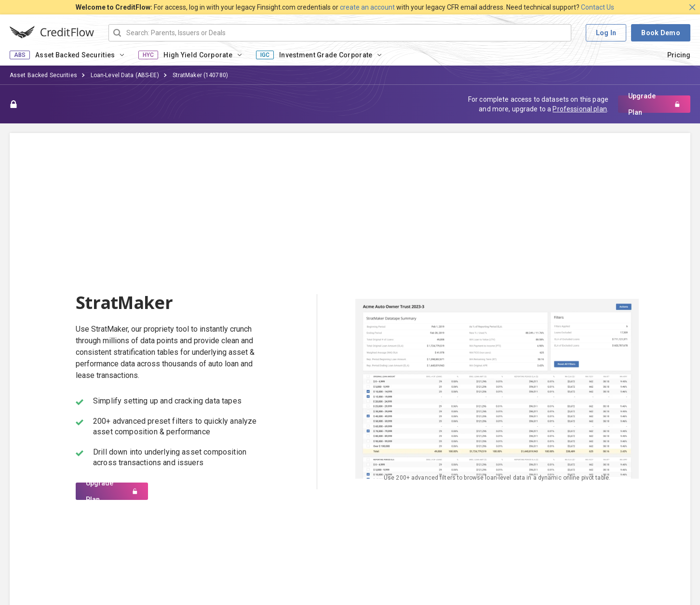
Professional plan (579, 109)
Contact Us (598, 7)
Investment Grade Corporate (326, 55)
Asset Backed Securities (75, 55)
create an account (367, 7)
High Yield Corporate (198, 55)
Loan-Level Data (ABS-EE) (125, 75)
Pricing (679, 55)
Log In (606, 33)
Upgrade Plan (654, 104)
